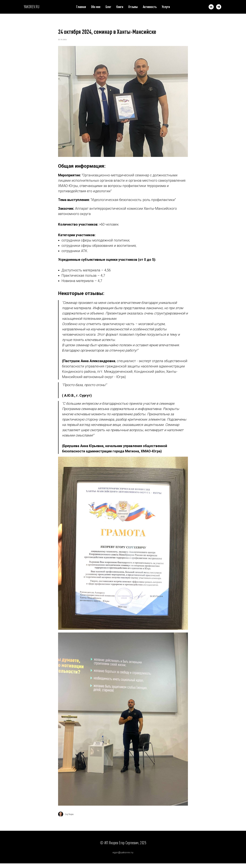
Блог (108, 7)
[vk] (211, 7)
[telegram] (219, 7)
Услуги (166, 7)
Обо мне (96, 7)
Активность (150, 7)
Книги (120, 7)
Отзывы (133, 7)
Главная (81, 7)
